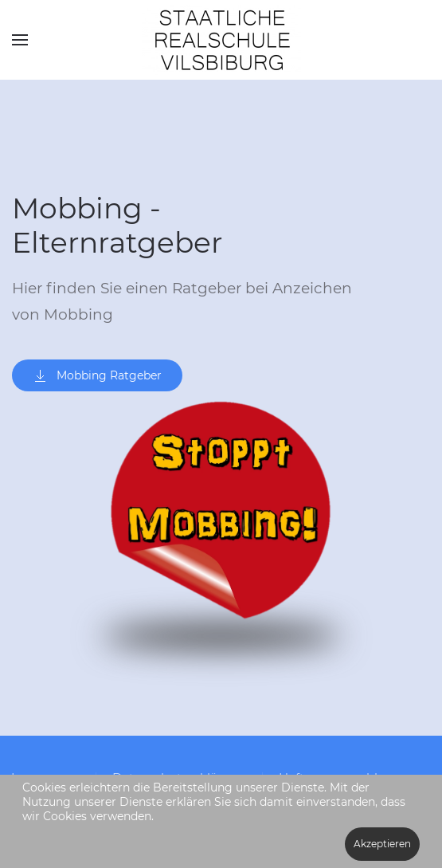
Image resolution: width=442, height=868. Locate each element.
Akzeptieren (382, 844)
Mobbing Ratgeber (97, 375)
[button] (20, 40)
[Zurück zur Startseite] (221, 40)
